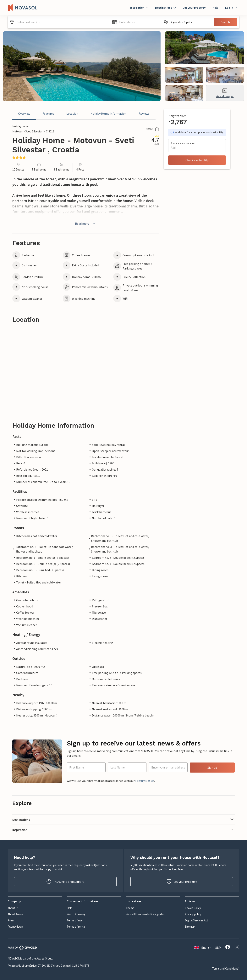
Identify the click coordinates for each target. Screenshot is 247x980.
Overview (24, 113)
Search (225, 22)
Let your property (194, 8)
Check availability (197, 160)
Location (72, 113)
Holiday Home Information (108, 113)
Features (48, 113)
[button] (136, 22)
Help (215, 8)
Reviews (144, 113)
